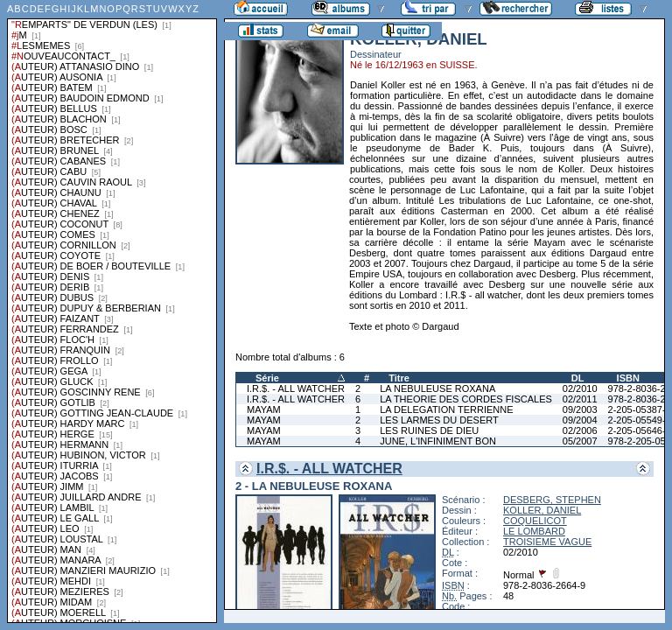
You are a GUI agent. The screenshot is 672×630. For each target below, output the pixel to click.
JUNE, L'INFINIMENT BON (438, 441)
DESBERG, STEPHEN (552, 500)
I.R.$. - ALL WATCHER (296, 388)
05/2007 (580, 441)
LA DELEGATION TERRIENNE (446, 409)
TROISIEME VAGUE (547, 542)
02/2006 (580, 430)
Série (267, 378)
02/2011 (580, 399)
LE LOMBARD (534, 531)
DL (578, 378)
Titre (399, 378)
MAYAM (264, 409)
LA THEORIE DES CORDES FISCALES (466, 399)
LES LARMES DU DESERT (439, 420)
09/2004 (580, 420)
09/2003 (580, 409)
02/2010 (580, 388)
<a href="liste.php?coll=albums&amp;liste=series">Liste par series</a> (112, 311)
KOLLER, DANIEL (542, 510)
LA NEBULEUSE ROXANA (437, 388)
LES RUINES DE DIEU (429, 430)
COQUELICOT (535, 521)
